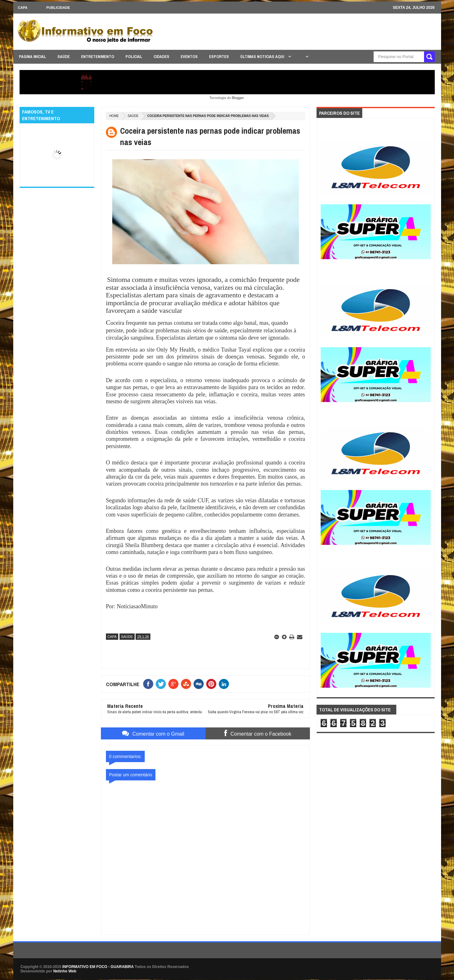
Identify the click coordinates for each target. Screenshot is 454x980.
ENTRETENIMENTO (98, 57)
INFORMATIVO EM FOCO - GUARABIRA (98, 967)
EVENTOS (189, 57)
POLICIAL (134, 57)
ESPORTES (219, 57)
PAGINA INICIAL (32, 57)
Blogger (238, 98)
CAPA (23, 8)
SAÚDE (64, 57)
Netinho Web (65, 971)
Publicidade (58, 8)
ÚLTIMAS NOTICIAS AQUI (263, 57)
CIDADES (161, 57)
